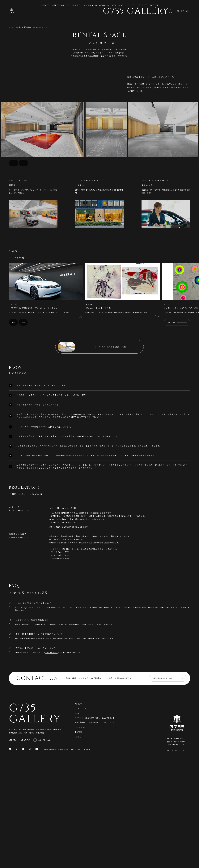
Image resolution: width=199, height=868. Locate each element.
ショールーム (94, 831)
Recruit (142, 5)
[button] (14, 271)
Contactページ (52, 761)
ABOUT (45, 5)
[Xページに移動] (17, 857)
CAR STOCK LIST (61, 5)
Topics (130, 5)
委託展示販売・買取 (91, 826)
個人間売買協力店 (108, 826)
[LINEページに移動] (23, 857)
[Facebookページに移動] (10, 857)
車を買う (76, 5)
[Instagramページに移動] (30, 857)
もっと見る (177, 430)
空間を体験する (102, 5)
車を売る (88, 5)
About (78, 812)
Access (154, 5)
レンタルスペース (108, 831)
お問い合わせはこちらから (168, 786)
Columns (118, 5)
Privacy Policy (50, 858)
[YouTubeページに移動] (37, 857)
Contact (179, 16)
